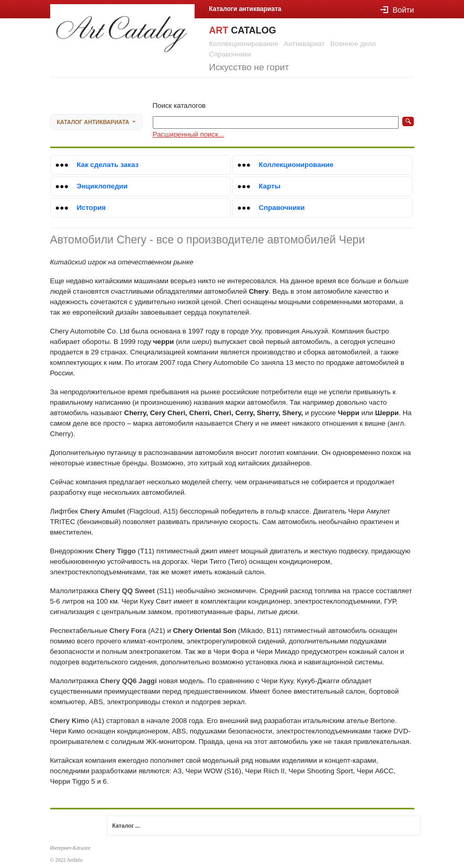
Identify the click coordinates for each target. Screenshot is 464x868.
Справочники (282, 208)
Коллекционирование (296, 165)
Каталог (94, 122)
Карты (270, 186)
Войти (397, 10)
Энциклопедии (103, 186)
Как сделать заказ (108, 165)
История (92, 208)
